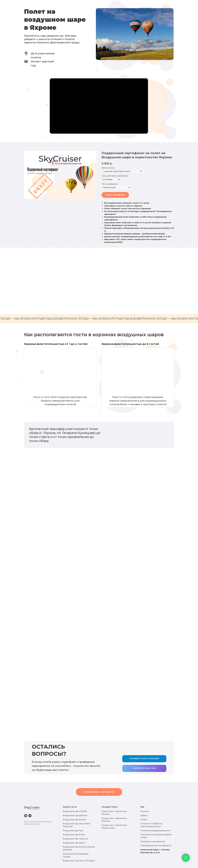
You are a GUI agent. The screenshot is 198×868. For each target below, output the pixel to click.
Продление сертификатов (153, 842)
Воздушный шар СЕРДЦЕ (75, 811)
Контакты (145, 811)
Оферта (144, 815)
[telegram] (30, 816)
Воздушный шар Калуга (74, 843)
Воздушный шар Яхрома (74, 820)
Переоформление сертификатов (156, 846)
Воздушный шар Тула (73, 831)
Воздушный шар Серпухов (75, 839)
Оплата (144, 820)
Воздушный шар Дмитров (75, 815)
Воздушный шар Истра (74, 835)
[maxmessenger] (26, 816)
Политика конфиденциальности (155, 831)
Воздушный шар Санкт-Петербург (79, 861)
